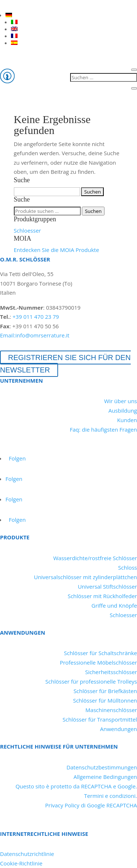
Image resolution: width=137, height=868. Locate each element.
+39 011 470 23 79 (36, 317)
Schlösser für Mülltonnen (105, 700)
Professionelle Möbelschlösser (98, 662)
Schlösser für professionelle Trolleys (91, 681)
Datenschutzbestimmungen (102, 767)
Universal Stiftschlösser (107, 586)
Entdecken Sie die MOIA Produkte (57, 250)
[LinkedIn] (5, 5)
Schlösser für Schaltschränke (100, 653)
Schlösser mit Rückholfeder (102, 596)
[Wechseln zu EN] (14, 29)
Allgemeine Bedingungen (105, 777)
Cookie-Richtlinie (21, 863)
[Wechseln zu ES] (14, 43)
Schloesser (28, 230)
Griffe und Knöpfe (114, 605)
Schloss (128, 567)
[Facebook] (31, 5)
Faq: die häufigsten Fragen (103, 429)
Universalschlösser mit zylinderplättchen (85, 577)
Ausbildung (123, 410)
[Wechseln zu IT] (14, 22)
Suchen (93, 211)
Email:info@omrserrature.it (35, 335)
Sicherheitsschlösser (111, 672)
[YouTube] (18, 5)
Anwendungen (119, 729)
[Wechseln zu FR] (14, 36)
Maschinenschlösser (111, 710)
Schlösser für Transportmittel (100, 719)
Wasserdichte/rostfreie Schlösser (95, 558)
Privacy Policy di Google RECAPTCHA (91, 805)
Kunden (127, 420)
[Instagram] (45, 5)
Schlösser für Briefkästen (105, 691)
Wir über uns (121, 401)
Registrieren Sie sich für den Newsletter (65, 364)
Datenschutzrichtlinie (27, 854)
